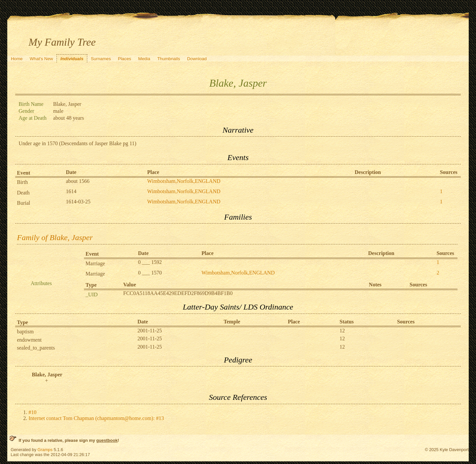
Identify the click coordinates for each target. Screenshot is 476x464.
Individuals (72, 59)
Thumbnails (169, 59)
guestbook (107, 440)
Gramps (45, 450)
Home (17, 59)
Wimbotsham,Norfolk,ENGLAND (184, 181)
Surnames (101, 59)
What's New (41, 59)
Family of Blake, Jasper (55, 237)
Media (144, 59)
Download (197, 59)
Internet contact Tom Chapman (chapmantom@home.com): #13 (96, 418)
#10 (32, 412)
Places (125, 59)
